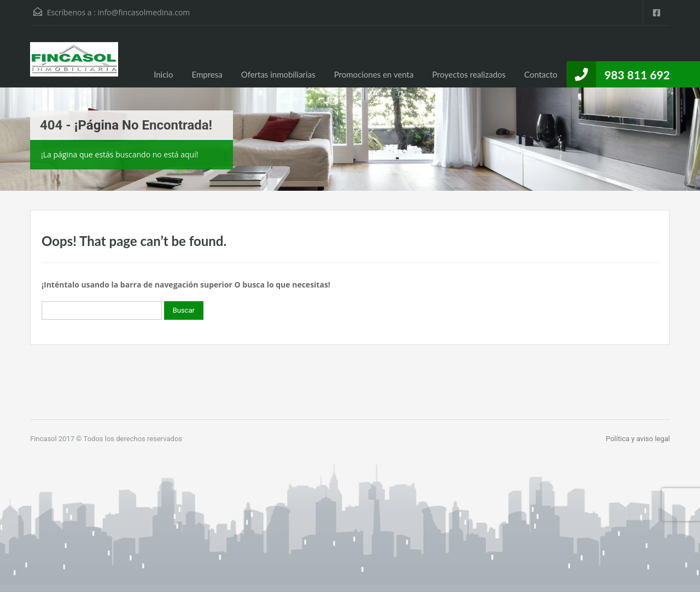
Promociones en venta (374, 74)
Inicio (163, 74)
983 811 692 (637, 75)
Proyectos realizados (469, 74)
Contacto (541, 74)
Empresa (207, 74)
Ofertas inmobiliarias (278, 74)
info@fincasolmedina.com (144, 12)
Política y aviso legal (638, 439)
